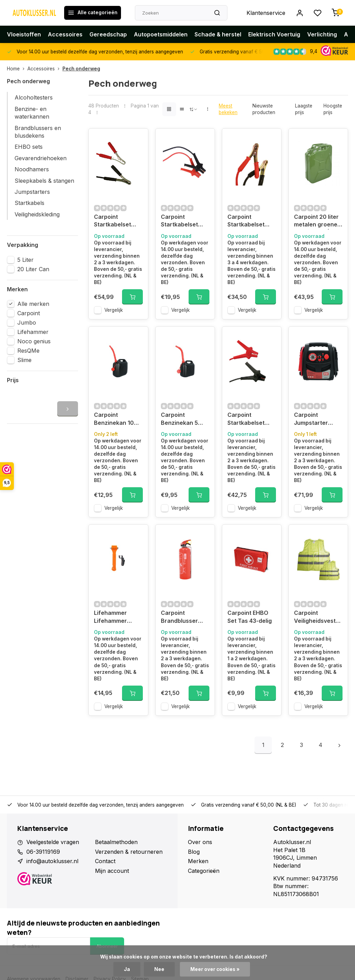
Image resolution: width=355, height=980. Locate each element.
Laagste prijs (304, 109)
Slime (24, 360)
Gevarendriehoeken (41, 158)
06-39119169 (43, 852)
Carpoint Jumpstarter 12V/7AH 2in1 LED (317, 419)
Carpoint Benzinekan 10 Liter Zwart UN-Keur (115, 419)
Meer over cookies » (215, 969)
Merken (198, 861)
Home (17, 69)
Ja (127, 969)
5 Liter (25, 260)
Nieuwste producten (264, 109)
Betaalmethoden (116, 842)
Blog (194, 852)
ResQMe (28, 351)
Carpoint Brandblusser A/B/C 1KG (179, 617)
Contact (105, 861)
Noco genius (34, 341)
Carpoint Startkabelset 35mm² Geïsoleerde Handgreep (112, 221)
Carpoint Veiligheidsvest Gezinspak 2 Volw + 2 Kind (318, 617)
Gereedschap (108, 34)
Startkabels (29, 203)
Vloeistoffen (24, 34)
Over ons (200, 842)
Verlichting (322, 34)
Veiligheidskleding (37, 214)
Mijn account (112, 871)
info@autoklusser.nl (52, 861)
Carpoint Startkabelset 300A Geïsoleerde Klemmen (179, 221)
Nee (159, 969)
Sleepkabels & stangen (44, 181)
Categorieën (204, 871)
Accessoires (65, 34)
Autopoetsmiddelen (161, 34)
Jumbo (27, 323)
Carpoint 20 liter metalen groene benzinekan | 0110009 (316, 221)
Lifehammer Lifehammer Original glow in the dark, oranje (116, 617)
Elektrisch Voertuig (274, 34)
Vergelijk (114, 310)
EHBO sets (29, 147)
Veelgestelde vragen (53, 842)
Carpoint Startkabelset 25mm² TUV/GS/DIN (246, 419)
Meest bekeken (228, 109)
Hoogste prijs (333, 109)
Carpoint (29, 313)
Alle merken (33, 304)
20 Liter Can (33, 269)
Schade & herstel (218, 34)
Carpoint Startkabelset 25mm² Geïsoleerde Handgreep (246, 221)
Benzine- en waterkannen (32, 113)
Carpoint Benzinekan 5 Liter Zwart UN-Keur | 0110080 (182, 419)
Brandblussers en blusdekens (38, 132)
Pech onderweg (81, 69)
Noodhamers (32, 169)
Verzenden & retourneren (129, 852)
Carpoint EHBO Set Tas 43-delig (250, 617)
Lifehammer (33, 332)
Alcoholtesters (34, 97)
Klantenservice (266, 13)
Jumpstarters (32, 192)
